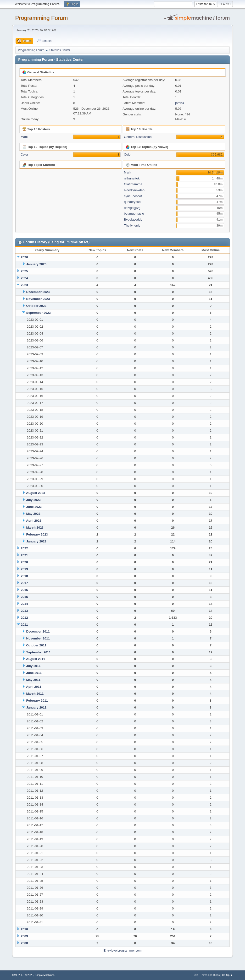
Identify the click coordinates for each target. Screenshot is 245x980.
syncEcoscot (133, 196)
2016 (24, 590)
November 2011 (38, 638)
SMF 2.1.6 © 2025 (23, 975)
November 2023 (38, 299)
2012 (24, 618)
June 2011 (34, 673)
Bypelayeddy (133, 219)
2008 (24, 943)
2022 (24, 548)
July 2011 (33, 666)
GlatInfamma (133, 184)
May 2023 (33, 514)
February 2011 (37, 701)
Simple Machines (45, 975)
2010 (24, 929)
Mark (24, 137)
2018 (24, 576)
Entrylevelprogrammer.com (122, 950)
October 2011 (36, 645)
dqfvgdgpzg (132, 208)
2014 (24, 604)
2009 (24, 936)
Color (24, 154)
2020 (24, 562)
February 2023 (37, 534)
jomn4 (179, 103)
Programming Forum (41, 18)
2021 (24, 555)
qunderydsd (132, 202)
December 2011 (38, 631)
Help (195, 975)
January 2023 (36, 541)
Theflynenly (132, 225)
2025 (24, 271)
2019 (24, 569)
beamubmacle (134, 214)
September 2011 (39, 652)
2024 (24, 278)
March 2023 (35, 528)
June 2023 (34, 507)
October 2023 (36, 306)
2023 (24, 285)
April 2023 (34, 521)
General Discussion (138, 137)
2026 (24, 257)
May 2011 (33, 680)
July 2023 (33, 500)
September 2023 (39, 313)
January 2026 (36, 264)
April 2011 (34, 687)
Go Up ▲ (227, 975)
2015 (24, 597)
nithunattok (132, 178)
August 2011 (36, 659)
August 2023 (36, 493)
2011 (24, 625)
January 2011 (36, 707)
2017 (24, 583)
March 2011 (35, 694)
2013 (24, 611)
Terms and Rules (210, 975)
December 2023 (38, 292)
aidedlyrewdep (134, 190)
